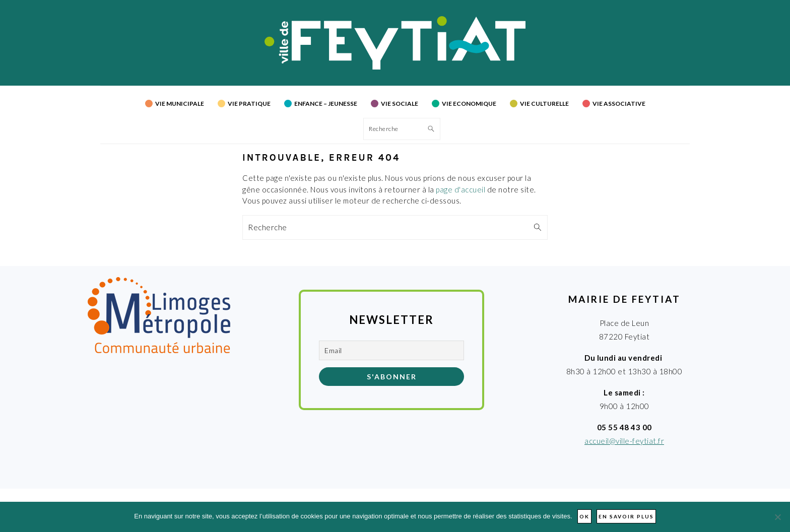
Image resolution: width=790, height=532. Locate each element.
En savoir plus (626, 516)
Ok (584, 516)
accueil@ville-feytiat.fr (624, 441)
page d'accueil (460, 189)
